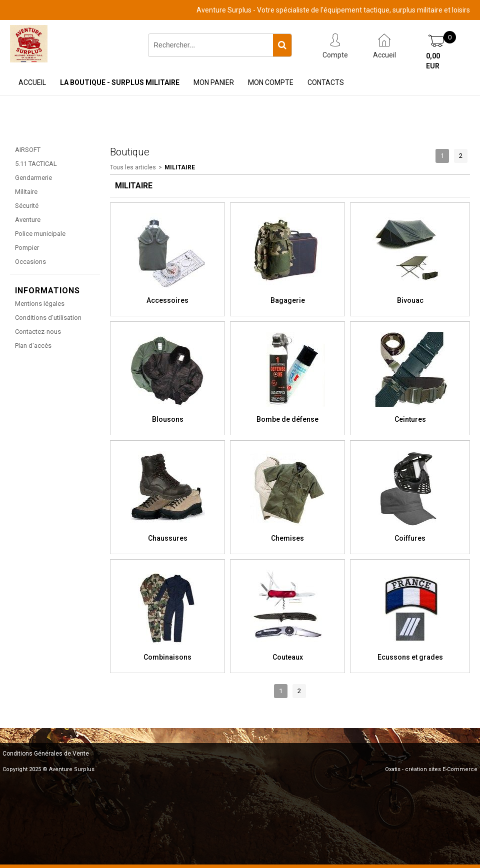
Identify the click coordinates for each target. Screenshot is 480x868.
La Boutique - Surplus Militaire (120, 82)
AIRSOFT (28, 150)
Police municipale (40, 234)
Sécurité (27, 206)
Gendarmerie (33, 178)
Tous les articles (133, 167)
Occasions (30, 262)
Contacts (326, 82)
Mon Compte (271, 82)
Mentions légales (40, 304)
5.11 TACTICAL (36, 164)
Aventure (28, 220)
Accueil (32, 82)
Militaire (26, 192)
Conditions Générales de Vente (46, 754)
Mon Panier (214, 82)
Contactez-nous (38, 332)
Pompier (27, 248)
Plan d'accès (33, 346)
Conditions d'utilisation (48, 318)
